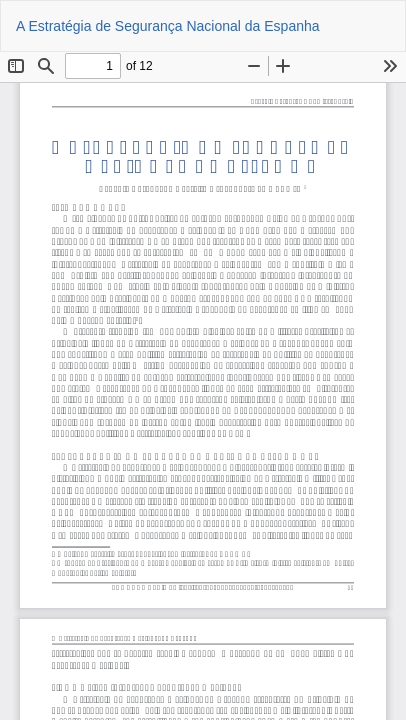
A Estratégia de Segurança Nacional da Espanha (168, 26)
